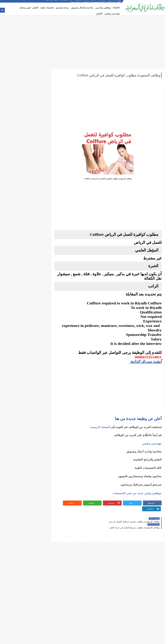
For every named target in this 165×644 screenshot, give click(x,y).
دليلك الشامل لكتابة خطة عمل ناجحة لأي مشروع (25, 363)
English (116, 8)
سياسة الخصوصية (82, 3)
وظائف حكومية (38, 97)
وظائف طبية (39, 137)
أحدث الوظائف (67, 3)
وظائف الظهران (37, 209)
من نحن (118, 3)
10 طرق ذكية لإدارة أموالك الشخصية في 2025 (26, 343)
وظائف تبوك (39, 215)
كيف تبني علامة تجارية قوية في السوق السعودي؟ (25, 368)
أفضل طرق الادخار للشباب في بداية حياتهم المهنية (27, 357)
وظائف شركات (38, 81)
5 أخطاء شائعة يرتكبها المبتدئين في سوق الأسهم (25, 310)
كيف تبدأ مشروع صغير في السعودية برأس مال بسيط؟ (26, 349)
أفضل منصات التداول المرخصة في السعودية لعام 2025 (25, 303)
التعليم (35, 8)
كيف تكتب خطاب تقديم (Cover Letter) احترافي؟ (25, 246)
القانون (99, 14)
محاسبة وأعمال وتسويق (82, 8)
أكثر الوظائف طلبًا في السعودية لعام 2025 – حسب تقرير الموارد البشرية (27, 252)
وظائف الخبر (39, 188)
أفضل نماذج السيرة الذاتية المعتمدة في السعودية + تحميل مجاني (25, 260)
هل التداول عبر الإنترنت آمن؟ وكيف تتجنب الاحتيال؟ (27, 323)
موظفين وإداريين (103, 8)
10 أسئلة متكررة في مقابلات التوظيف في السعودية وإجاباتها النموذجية (28, 240)
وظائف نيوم (39, 102)
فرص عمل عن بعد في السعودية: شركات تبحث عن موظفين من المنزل (25, 267)
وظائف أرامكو (39, 86)
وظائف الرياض (38, 172)
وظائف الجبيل (38, 204)
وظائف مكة (39, 193)
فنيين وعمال (25, 8)
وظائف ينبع (40, 220)
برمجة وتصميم (62, 8)
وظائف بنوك (39, 91)
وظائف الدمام (38, 183)
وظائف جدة (39, 177)
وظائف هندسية (38, 126)
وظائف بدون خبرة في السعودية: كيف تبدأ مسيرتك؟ (28, 275)
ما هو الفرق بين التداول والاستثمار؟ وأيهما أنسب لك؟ (25, 296)
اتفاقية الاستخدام (106, 3)
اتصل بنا (94, 3)
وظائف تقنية (39, 132)
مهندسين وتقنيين (112, 14)
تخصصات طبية (47, 8)
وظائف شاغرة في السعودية (132, 640)
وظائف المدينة (38, 199)
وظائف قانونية (38, 153)
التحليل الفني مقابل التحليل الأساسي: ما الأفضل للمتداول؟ (25, 316)
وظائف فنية (39, 142)
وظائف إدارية (39, 121)
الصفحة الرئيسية (100, 427)
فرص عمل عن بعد (51, 3)
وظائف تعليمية (38, 148)
